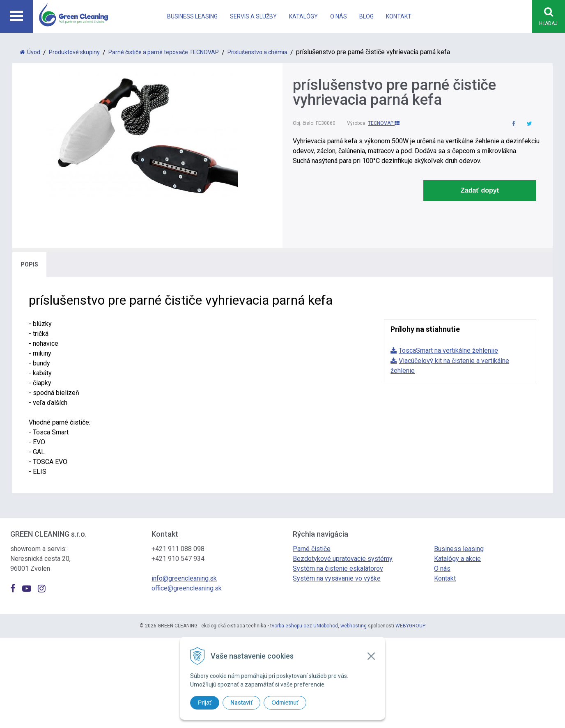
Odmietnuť (285, 703)
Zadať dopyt (480, 191)
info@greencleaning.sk (184, 579)
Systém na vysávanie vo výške (337, 579)
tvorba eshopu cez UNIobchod (304, 626)
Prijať (205, 703)
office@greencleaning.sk (187, 589)
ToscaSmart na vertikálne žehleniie (448, 351)
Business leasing (192, 16)
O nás (339, 16)
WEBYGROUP (410, 626)
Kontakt (399, 16)
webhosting (354, 626)
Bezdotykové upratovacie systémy (343, 559)
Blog (366, 16)
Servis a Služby (253, 16)
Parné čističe (312, 549)
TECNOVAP (384, 124)
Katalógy (303, 16)
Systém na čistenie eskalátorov (338, 569)
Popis (29, 265)
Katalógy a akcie (457, 559)
